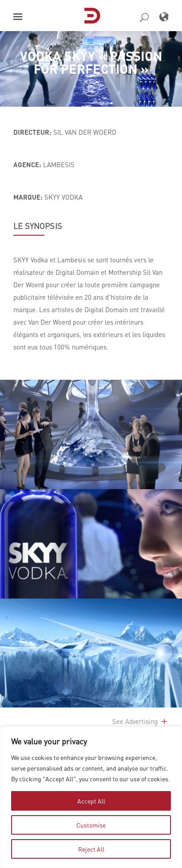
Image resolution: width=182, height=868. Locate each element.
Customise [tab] (91, 825)
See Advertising (140, 721)
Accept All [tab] (91, 801)
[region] (91, 797)
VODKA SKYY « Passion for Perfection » (91, 62)
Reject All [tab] (91, 849)
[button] (18, 17)
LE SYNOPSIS (38, 226)
